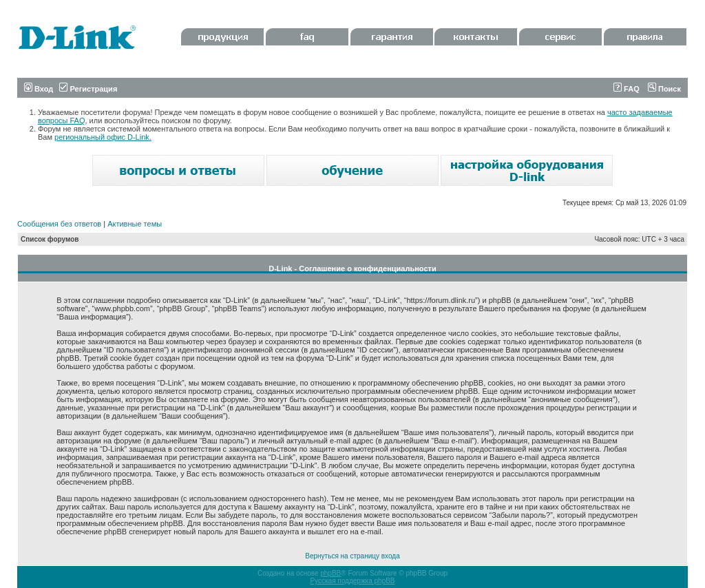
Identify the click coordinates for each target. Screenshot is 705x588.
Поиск (664, 89)
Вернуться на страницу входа (352, 556)
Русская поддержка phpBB (352, 581)
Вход (39, 89)
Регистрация (88, 89)
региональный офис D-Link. (103, 137)
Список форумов (50, 239)
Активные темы (135, 224)
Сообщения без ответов (59, 224)
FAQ (627, 89)
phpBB (330, 573)
